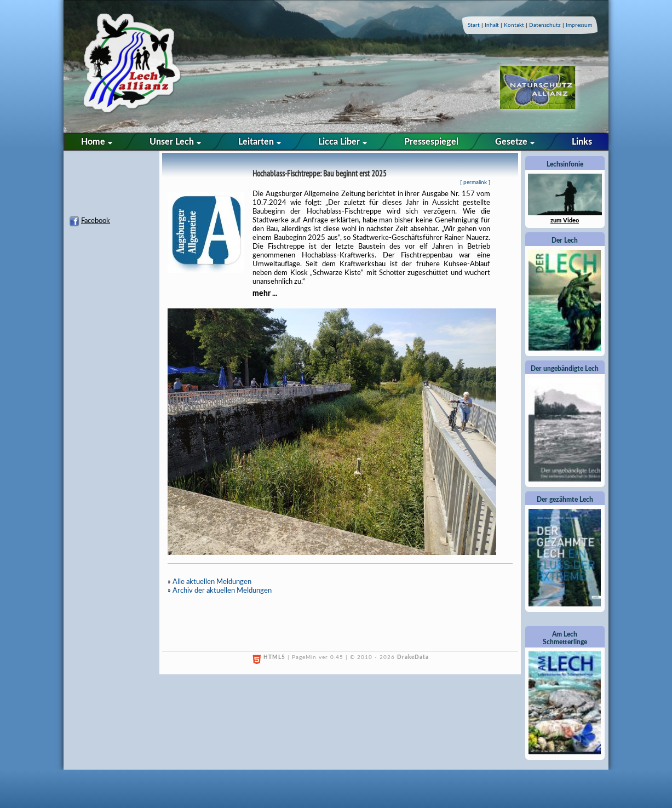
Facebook (96, 221)
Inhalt (492, 25)
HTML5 (274, 657)
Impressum (579, 25)
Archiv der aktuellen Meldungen (222, 591)
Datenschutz (545, 25)
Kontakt (514, 25)
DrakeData (413, 657)
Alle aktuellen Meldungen (212, 582)
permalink (475, 182)
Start (474, 25)
